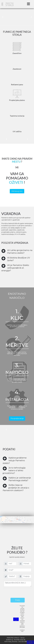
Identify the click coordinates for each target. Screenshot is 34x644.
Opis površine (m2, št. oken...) (18, 584)
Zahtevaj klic (17, 191)
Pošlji (18, 600)
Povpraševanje (17, 418)
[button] (3, 17)
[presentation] (18, 592)
